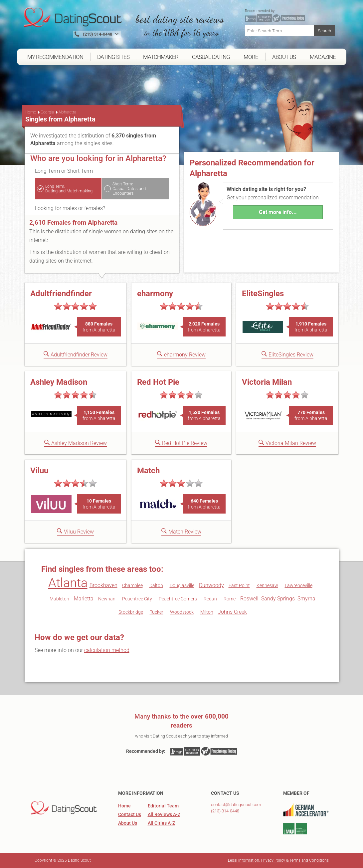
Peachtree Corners (178, 599)
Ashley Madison (59, 382)
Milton (207, 612)
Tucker (157, 612)
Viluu (39, 471)
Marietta (84, 599)
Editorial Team (163, 806)
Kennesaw (267, 585)
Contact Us (130, 814)
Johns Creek (232, 612)
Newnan (107, 599)
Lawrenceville (299, 585)
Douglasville (182, 585)
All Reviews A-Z (164, 814)
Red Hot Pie (158, 382)
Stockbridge (131, 612)
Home (31, 112)
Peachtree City (137, 599)
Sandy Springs (278, 599)
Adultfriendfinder (61, 294)
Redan (210, 599)
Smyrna (306, 599)
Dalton (156, 585)
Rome (230, 599)
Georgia (47, 112)
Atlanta (68, 583)
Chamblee (132, 585)
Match (148, 471)
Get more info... (278, 212)
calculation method (107, 650)
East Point (239, 585)
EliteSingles (263, 294)
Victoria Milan (267, 382)
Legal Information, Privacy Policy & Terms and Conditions (278, 860)
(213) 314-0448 (225, 811)
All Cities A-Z (161, 823)
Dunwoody (211, 585)
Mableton (59, 599)
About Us (128, 823)
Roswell (249, 599)
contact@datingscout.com (236, 805)
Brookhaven (103, 585)
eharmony (155, 294)
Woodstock (182, 612)
